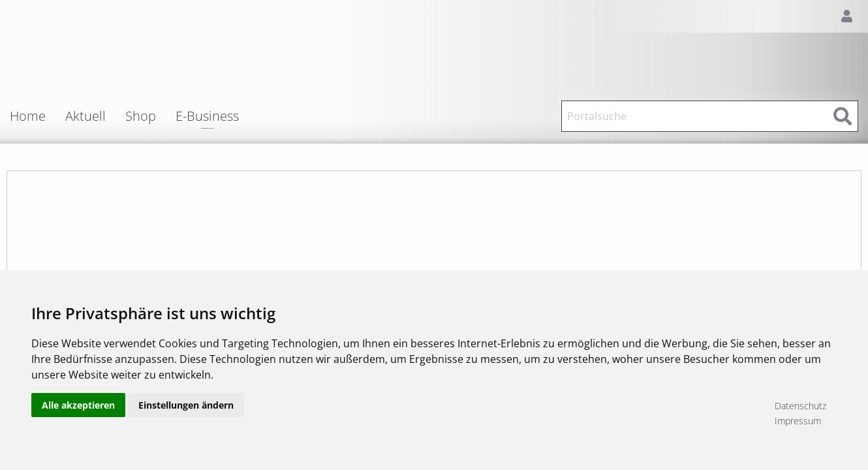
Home (28, 116)
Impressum (798, 421)
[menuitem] (38, 116)
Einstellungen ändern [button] (186, 413)
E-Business (207, 117)
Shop (141, 116)
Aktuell (85, 116)
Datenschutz (800, 406)
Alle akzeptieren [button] (78, 413)
